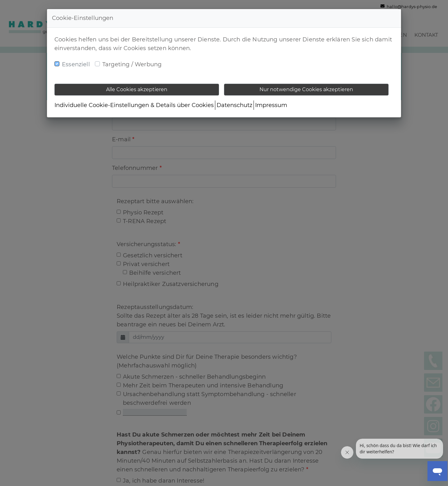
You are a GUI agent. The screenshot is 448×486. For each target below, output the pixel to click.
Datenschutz (234, 105)
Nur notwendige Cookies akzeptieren (306, 89)
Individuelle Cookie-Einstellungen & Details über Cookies (134, 105)
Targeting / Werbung (132, 64)
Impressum (271, 105)
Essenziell (76, 64)
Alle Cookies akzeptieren (137, 89)
